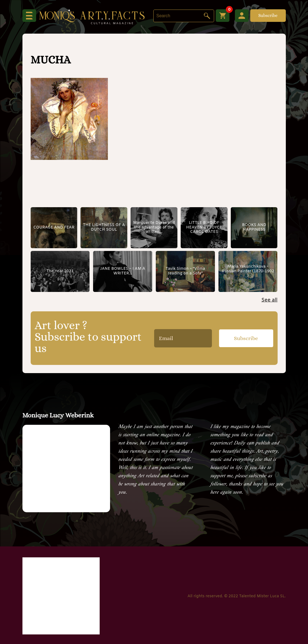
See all (270, 300)
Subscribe (268, 15)
